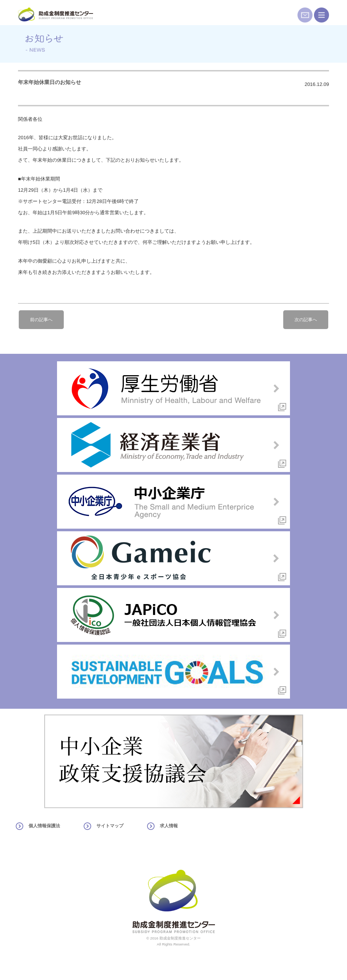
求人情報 (169, 826)
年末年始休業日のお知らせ (50, 82)
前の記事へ (41, 320)
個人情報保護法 (44, 826)
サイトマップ (110, 826)
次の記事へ (306, 320)
